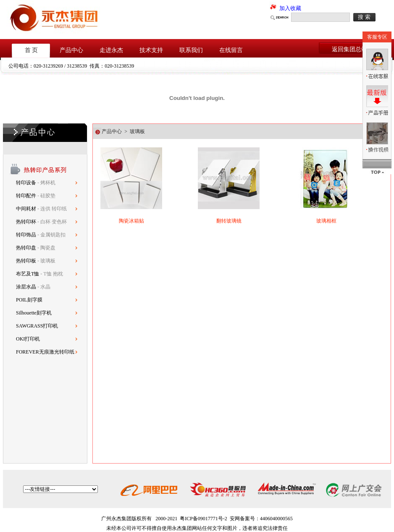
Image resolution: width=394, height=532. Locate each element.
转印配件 (27, 196)
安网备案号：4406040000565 (261, 519)
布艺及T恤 (28, 274)
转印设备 (27, 183)
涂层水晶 (26, 287)
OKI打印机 (28, 339)
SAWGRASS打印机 (37, 326)
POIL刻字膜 (29, 300)
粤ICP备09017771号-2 (204, 519)
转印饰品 (27, 235)
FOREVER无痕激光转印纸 (45, 352)
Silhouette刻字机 (34, 313)
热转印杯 (27, 222)
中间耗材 (27, 209)
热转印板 (26, 261)
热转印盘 (26, 248)
